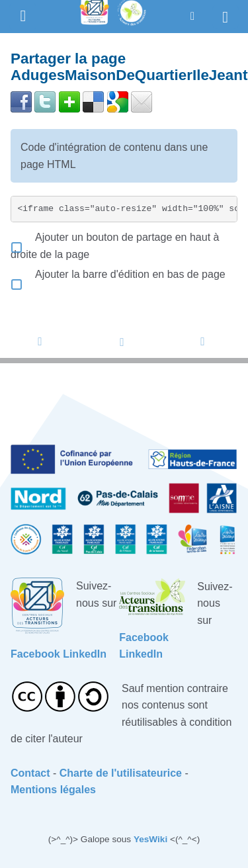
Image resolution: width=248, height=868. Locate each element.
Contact (30, 773)
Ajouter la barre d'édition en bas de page (118, 274)
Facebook (35, 654)
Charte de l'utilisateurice (121, 773)
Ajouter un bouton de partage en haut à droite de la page (115, 246)
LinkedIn (85, 654)
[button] (192, 16)
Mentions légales (53, 790)
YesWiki (150, 839)
